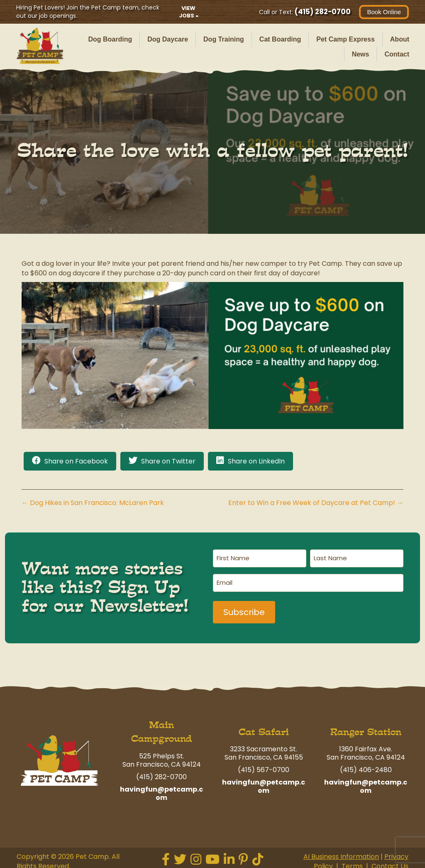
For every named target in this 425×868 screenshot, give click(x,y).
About (400, 39)
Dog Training (224, 39)
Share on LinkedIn (256, 461)
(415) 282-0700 (322, 12)
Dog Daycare (168, 39)
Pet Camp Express (346, 39)
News (361, 54)
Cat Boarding (280, 39)
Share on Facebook (76, 461)
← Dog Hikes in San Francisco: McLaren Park (93, 503)
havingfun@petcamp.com (161, 791)
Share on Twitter (168, 461)
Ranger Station (366, 729)
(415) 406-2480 (366, 767)
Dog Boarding (110, 39)
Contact (397, 54)
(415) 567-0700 (264, 767)
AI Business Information (341, 854)
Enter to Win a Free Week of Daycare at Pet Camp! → (316, 503)
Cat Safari (264, 729)
